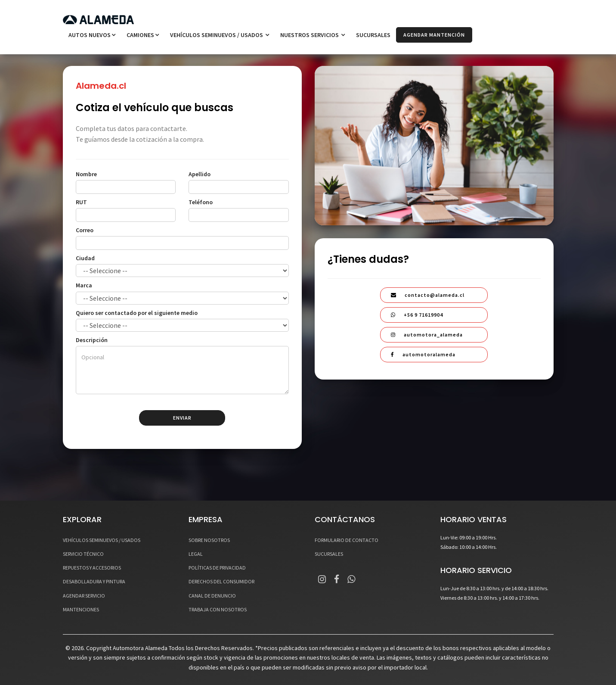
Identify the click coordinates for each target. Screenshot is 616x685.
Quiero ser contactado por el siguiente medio (137, 313)
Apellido (200, 174)
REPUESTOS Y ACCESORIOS (92, 568)
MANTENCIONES (81, 609)
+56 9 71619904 (417, 315)
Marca (84, 285)
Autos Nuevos (92, 35)
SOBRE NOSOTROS (209, 540)
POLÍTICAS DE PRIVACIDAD (217, 568)
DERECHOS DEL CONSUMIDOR (221, 581)
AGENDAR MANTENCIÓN (434, 35)
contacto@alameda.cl (428, 295)
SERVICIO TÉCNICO (83, 554)
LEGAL (196, 554)
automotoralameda (423, 354)
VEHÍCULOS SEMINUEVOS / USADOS (220, 35)
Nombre (86, 174)
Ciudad (85, 258)
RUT (81, 202)
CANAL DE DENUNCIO (212, 596)
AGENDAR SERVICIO (84, 596)
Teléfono (201, 202)
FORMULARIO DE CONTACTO (347, 540)
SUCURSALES (373, 35)
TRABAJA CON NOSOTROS (218, 609)
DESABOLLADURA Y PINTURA (94, 581)
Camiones (143, 35)
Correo (85, 230)
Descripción (92, 340)
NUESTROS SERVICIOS (313, 35)
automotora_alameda (427, 335)
